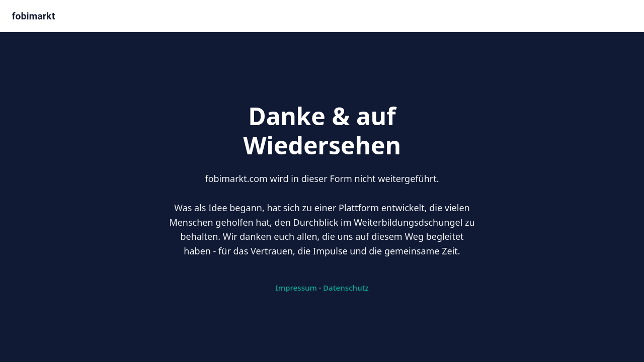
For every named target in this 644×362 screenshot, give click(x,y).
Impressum (296, 288)
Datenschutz (346, 288)
